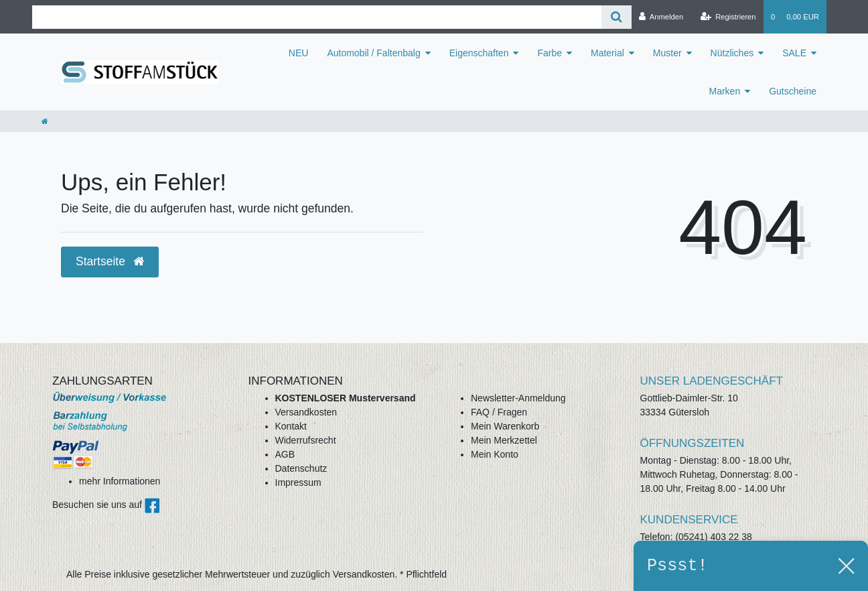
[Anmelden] (661, 17)
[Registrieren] (728, 17)
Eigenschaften (479, 53)
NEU (299, 53)
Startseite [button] (110, 261)
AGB (285, 454)
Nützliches (732, 53)
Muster (667, 53)
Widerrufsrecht (306, 440)
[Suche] (617, 17)
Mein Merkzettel (504, 440)
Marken (724, 91)
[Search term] (317, 17)
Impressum (298, 482)
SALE (794, 53)
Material (607, 53)
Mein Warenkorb (505, 426)
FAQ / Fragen (499, 412)
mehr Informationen (120, 481)
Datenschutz (301, 468)
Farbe (550, 53)
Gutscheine (793, 91)
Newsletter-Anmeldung (518, 398)
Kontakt (291, 426)
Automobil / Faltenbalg (373, 53)
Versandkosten (306, 412)
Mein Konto (495, 454)
